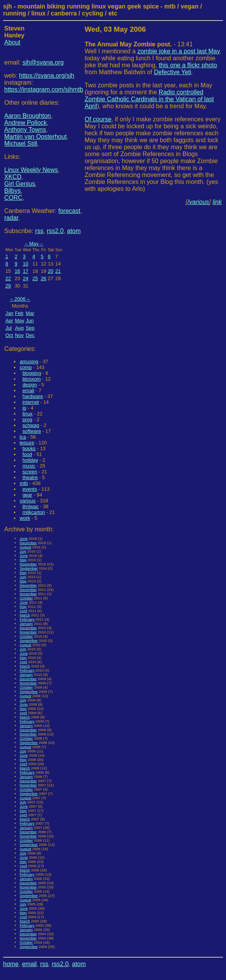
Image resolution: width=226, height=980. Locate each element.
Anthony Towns (25, 130)
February (27, 619)
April (23, 611)
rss (39, 231)
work (25, 518)
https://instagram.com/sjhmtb (44, 89)
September (29, 568)
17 (25, 271)
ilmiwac (30, 506)
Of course (98, 119)
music (29, 466)
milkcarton (34, 512)
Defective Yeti (173, 72)
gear (27, 495)
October (26, 598)
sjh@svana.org (43, 62)
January (26, 624)
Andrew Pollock (25, 123)
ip (24, 408)
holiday (30, 460)
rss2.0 (55, 231)
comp (26, 367)
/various (198, 202)
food (27, 454)
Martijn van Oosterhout (35, 137)
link (217, 202)
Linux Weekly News (31, 170)
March (25, 615)
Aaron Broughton (28, 116)
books (29, 448)
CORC (13, 198)
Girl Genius (20, 184)
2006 (20, 299)
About (12, 42)
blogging (32, 373)
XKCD (13, 177)
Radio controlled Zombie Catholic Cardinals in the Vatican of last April (149, 99)
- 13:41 (139, 44)
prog (27, 419)
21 (58, 271)
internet (31, 402)
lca (23, 437)
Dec (30, 335)
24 (25, 278)
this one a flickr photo (188, 65)
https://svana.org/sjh (46, 76)
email (28, 390)
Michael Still (21, 144)
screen (30, 472)
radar (11, 218)
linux (27, 414)
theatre (30, 477)
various (28, 501)
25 (35, 278)
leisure (27, 443)
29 (8, 286)
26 (44, 278)
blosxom (32, 379)
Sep (30, 328)
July (23, 551)
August (25, 547)
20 (51, 271)
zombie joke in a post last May (178, 51)
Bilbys (13, 191)
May (34, 244)
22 (8, 278)
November (28, 564)
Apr (9, 321)
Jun (30, 321)
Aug (19, 328)
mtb (24, 483)
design (30, 385)
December (28, 543)
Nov (19, 335)
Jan (9, 313)
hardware (33, 396)
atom (74, 231)
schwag (31, 425)
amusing (29, 362)
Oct (9, 335)
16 (17, 271)
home (11, 964)
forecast (69, 211)
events (30, 489)
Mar (30, 313)
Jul (8, 328)
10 (25, 264)
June (24, 538)
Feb (19, 313)
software (32, 431)
